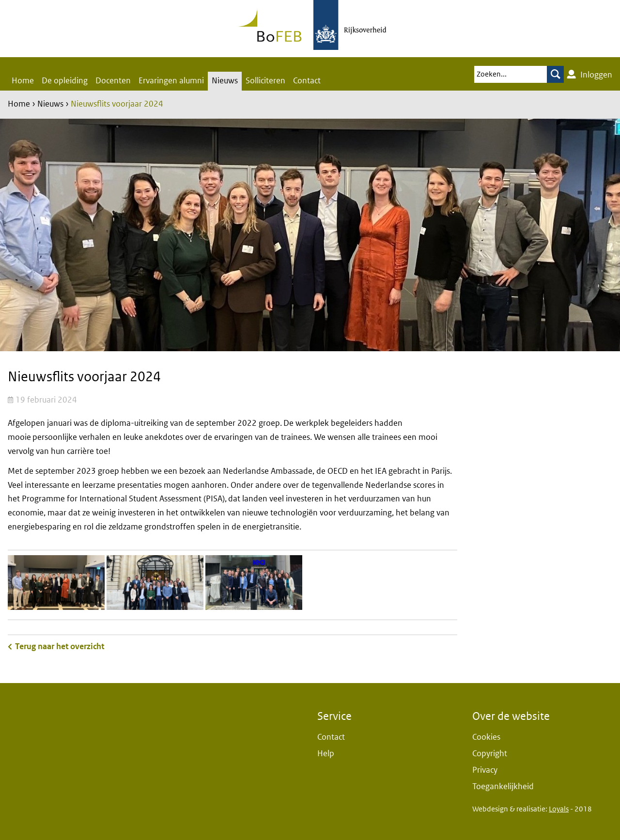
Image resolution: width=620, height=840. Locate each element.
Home (23, 81)
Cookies (486, 737)
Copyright (490, 754)
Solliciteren (265, 81)
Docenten (113, 81)
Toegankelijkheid (503, 786)
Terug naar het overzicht (60, 646)
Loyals (559, 809)
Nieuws (225, 81)
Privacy (485, 770)
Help (326, 754)
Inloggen (590, 75)
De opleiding (65, 81)
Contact (307, 81)
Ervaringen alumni (171, 81)
